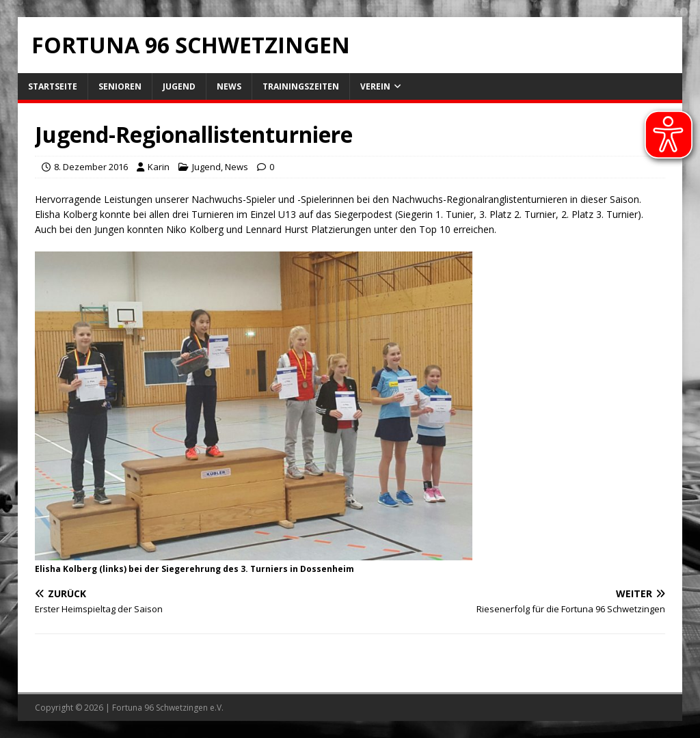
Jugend (179, 86)
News (229, 86)
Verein (375, 86)
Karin (159, 167)
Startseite (53, 86)
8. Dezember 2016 (91, 167)
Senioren (120, 86)
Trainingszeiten (301, 86)
